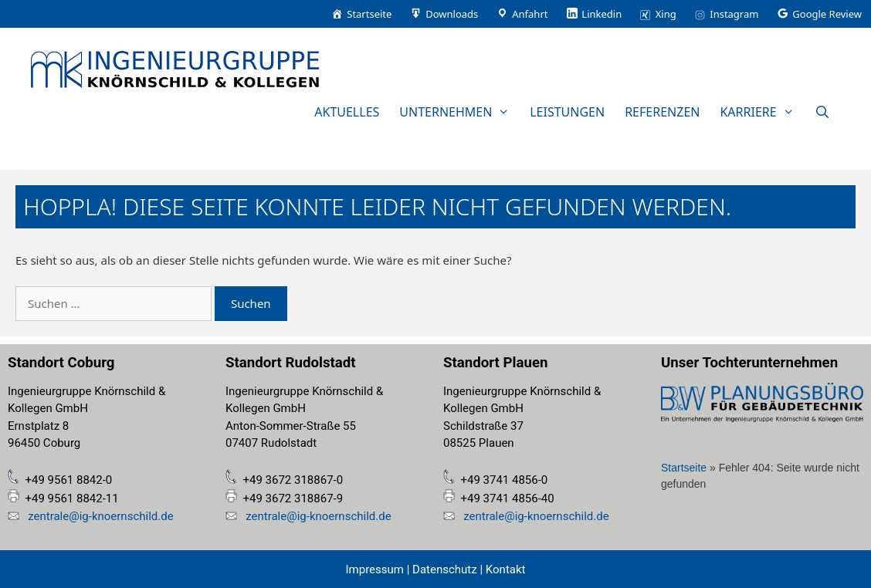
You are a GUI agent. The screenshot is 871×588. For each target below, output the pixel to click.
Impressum (375, 569)
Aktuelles (347, 112)
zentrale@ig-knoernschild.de (99, 516)
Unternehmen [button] (459, 112)
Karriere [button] (762, 112)
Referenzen (662, 112)
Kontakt (504, 569)
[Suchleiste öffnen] (822, 112)
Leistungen (567, 112)
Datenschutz (445, 569)
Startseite (684, 468)
